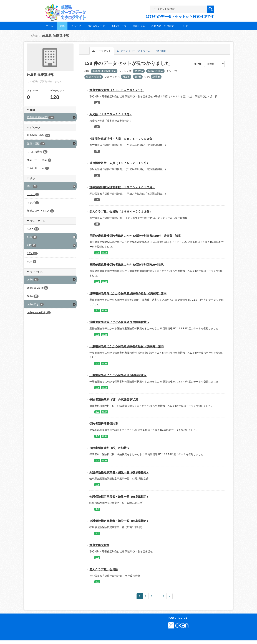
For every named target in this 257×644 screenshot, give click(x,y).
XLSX (104, 253)
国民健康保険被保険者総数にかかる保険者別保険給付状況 (127, 265)
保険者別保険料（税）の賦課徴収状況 (114, 399)
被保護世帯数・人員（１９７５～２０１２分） (119, 163)
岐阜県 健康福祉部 (55, 36)
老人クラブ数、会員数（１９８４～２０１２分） (121, 212)
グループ (76, 26)
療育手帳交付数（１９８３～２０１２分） (117, 90)
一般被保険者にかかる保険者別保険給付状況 (118, 375)
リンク (184, 26)
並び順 (198, 64)
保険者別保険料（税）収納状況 (109, 448)
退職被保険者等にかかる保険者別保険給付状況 (119, 322)
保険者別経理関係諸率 (104, 424)
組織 (62, 26)
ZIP (97, 103)
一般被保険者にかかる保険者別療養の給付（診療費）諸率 (127, 346)
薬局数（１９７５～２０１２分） (111, 114)
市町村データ (119, 26)
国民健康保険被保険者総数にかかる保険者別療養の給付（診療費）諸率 (135, 236)
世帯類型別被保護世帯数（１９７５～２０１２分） (122, 187)
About (161, 51)
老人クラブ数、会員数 (104, 569)
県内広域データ (96, 26)
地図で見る (139, 26)
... (158, 596)
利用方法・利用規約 (163, 26)
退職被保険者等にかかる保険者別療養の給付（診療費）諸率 (128, 293)
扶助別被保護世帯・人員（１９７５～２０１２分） (122, 139)
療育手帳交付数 (99, 545)
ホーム (49, 26)
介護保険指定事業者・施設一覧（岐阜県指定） (119, 472)
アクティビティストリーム (134, 51)
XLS (97, 253)
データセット (102, 51)
